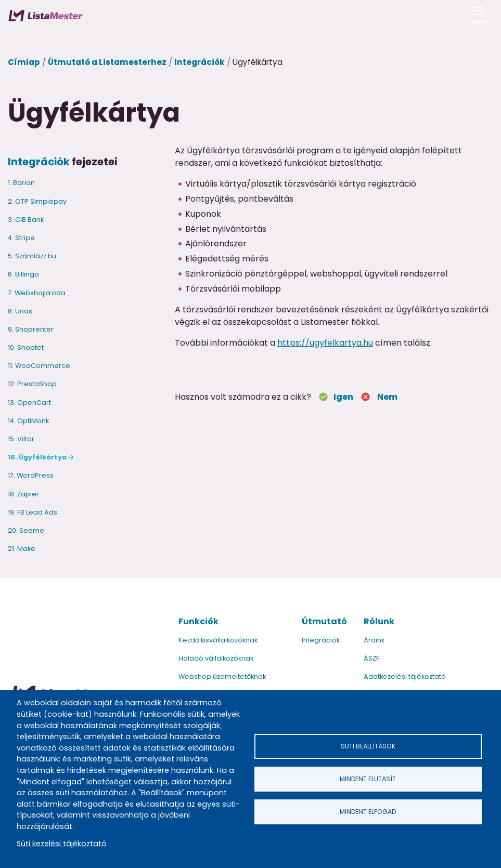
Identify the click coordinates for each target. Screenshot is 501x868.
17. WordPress (31, 475)
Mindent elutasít (368, 779)
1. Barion (21, 183)
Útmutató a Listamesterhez (107, 62)
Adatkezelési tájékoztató (405, 676)
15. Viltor (21, 439)
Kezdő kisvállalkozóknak (218, 640)
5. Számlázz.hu (32, 256)
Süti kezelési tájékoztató (62, 844)
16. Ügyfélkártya (37, 457)
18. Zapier (23, 494)
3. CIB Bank (26, 220)
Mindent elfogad (368, 812)
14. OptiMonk (28, 421)
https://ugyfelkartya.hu (325, 343)
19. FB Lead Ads (33, 512)
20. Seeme (26, 530)
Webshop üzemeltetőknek (222, 676)
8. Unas (20, 311)
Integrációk (200, 62)
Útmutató (324, 621)
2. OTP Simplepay (37, 201)
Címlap (24, 62)
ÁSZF (371, 658)
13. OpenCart (29, 403)
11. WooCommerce (39, 366)
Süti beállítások (368, 746)
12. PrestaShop (32, 384)
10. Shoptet (26, 347)
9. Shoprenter (31, 329)
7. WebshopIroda (37, 293)
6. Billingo (23, 274)
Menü (479, 18)
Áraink (374, 640)
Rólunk (379, 621)
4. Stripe (21, 238)
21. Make (22, 549)
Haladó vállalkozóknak (216, 658)
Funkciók (198, 621)
